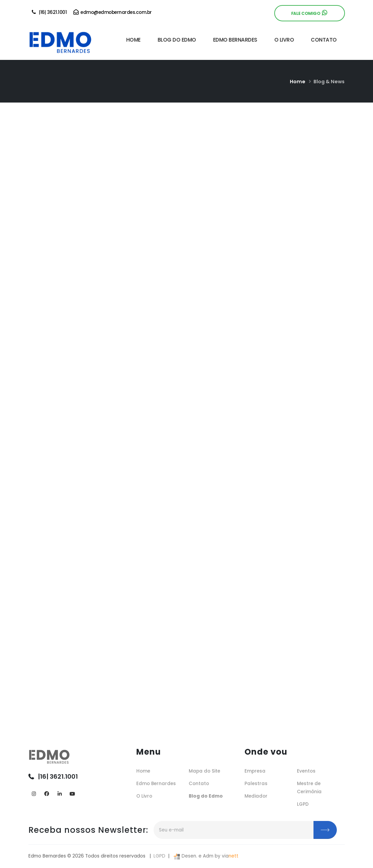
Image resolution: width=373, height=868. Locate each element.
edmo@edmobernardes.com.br (113, 12)
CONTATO (324, 40)
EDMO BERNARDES (235, 40)
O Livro (144, 796)
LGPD (303, 804)
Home (298, 82)
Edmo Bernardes (156, 784)
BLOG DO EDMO (177, 40)
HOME (133, 40)
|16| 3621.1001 (49, 12)
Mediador (256, 796)
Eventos (306, 771)
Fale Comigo (309, 13)
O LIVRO (284, 40)
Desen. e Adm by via (205, 856)
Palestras (256, 784)
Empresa (255, 771)
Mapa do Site (204, 771)
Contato (199, 784)
